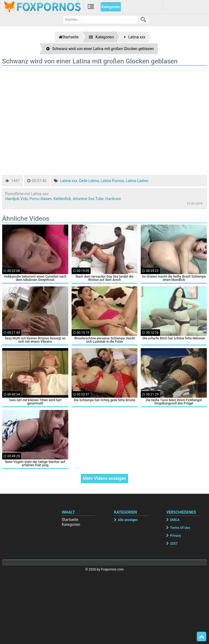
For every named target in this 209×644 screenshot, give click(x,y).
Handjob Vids (16, 199)
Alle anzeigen (128, 520)
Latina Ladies (137, 181)
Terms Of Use (180, 528)
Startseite (70, 520)
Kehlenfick (62, 199)
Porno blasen (41, 199)
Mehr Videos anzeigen (104, 478)
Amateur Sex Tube (88, 199)
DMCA (175, 520)
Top (202, 637)
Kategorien (111, 7)
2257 (174, 544)
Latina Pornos (112, 181)
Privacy (176, 536)
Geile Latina (89, 181)
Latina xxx (69, 181)
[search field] (100, 20)
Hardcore (113, 199)
